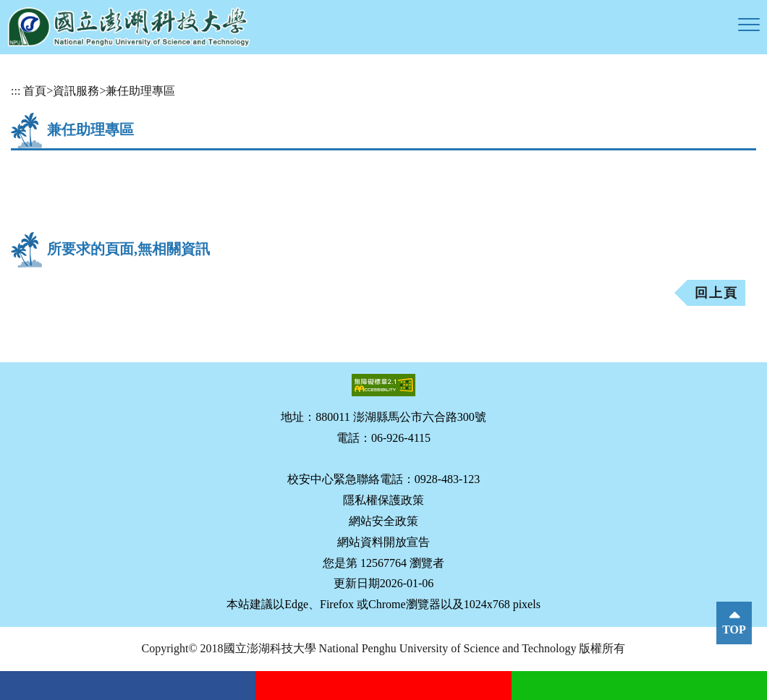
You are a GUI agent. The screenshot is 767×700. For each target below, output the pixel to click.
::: (16, 91)
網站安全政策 (383, 521)
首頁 (35, 91)
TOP (734, 629)
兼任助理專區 (140, 91)
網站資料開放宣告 (383, 542)
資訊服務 (76, 91)
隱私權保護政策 (383, 500)
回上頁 (716, 293)
